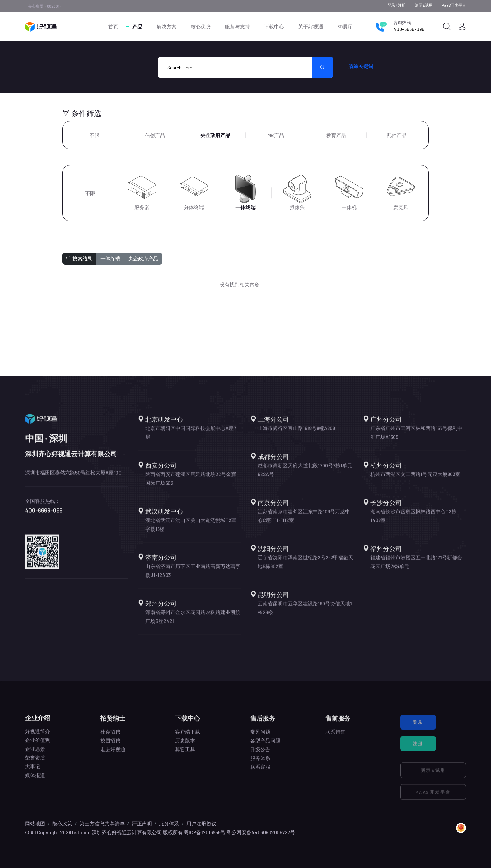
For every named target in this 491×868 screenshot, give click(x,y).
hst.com (81, 832)
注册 (402, 5)
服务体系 (169, 823)
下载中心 (274, 26)
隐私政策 (62, 823)
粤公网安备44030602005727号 (261, 832)
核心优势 (201, 26)
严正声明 (142, 823)
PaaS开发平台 (454, 5)
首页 (113, 26)
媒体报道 (35, 780)
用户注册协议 (201, 823)
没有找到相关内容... (241, 284)
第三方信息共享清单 (102, 823)
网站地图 (35, 823)
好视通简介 (38, 736)
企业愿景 (35, 754)
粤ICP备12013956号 (205, 832)
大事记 (33, 771)
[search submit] (323, 67)
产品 (137, 26)
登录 (391, 5)
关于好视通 (311, 26)
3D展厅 (345, 26)
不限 (95, 135)
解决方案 (167, 26)
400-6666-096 (409, 29)
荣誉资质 (35, 763)
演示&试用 (424, 5)
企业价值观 (38, 745)
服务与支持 (237, 26)
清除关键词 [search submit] (361, 66)
